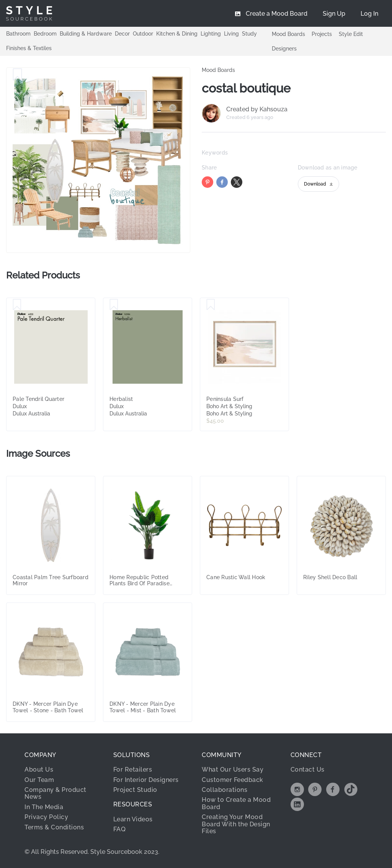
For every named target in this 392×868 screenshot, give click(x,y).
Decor (122, 34)
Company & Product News (56, 793)
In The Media (44, 807)
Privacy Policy (46, 817)
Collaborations (225, 790)
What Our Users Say (233, 769)
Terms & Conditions (54, 827)
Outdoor (143, 34)
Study (249, 34)
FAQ (120, 829)
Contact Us (308, 769)
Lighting (211, 34)
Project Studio (135, 790)
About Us (39, 769)
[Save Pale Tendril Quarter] (17, 305)
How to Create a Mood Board (236, 803)
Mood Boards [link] (218, 70)
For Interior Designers (146, 780)
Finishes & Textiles (29, 48)
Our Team (39, 780)
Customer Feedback (233, 780)
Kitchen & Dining (177, 34)
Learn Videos (133, 819)
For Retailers (133, 769)
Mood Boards (288, 34)
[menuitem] (369, 13)
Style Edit (351, 34)
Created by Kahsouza (257, 109)
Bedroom (45, 34)
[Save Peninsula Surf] (211, 305)
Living (231, 34)
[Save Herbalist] (114, 305)
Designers (284, 49)
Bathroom (18, 34)
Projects (322, 34)
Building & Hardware (86, 34)
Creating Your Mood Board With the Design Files (236, 824)
